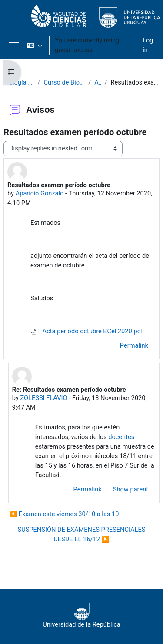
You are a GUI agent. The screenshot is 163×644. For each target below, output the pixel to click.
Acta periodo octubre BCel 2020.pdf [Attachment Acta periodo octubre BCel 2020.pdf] (87, 331)
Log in (148, 45)
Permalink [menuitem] (134, 345)
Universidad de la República (81, 616)
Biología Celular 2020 (19, 82)
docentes (121, 437)
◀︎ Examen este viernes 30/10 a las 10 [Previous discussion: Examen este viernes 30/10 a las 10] (64, 514)
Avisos (98, 82)
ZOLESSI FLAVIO (43, 398)
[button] (34, 46)
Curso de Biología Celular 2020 (64, 82)
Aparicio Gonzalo (40, 193)
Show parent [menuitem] (131, 489)
